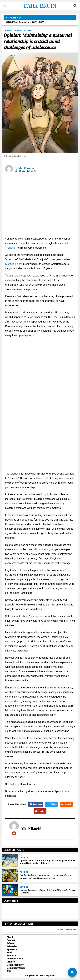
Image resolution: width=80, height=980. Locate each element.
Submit (10, 943)
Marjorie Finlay (13, 264)
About (10, 937)
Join (9, 971)
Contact (11, 940)
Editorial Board (15, 959)
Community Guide (16, 968)
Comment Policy (15, 965)
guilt (61, 637)
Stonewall (12, 956)
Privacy (11, 962)
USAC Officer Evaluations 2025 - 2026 (24, 22)
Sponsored (12, 949)
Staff (9, 953)
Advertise (12, 946)
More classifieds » (67, 929)
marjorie (10, 248)
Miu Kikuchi (26, 168)
